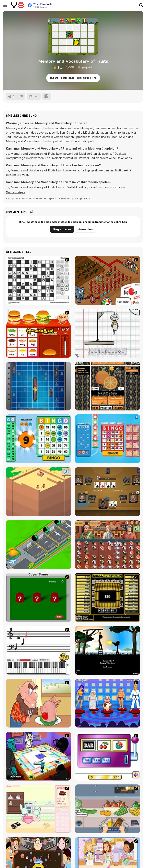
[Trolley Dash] (108, 809)
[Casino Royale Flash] (108, 756)
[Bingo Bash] (108, 439)
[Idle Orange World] (108, 386)
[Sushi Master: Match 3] (108, 545)
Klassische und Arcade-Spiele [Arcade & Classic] (38, 198)
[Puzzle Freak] (38, 756)
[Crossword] (38, 280)
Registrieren (62, 229)
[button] (15, 192)
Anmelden (85, 229)
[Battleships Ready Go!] (38, 386)
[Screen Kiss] (108, 703)
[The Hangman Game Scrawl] (108, 333)
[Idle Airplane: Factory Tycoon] (38, 545)
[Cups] (38, 597)
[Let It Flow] (108, 280)
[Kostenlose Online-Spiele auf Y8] (18, 5)
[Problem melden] (34, 96)
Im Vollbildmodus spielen (73, 78)
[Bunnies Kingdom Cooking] (38, 809)
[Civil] (108, 650)
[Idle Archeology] (38, 492)
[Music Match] (38, 650)
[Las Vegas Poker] (108, 492)
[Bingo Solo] (38, 439)
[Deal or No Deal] (108, 597)
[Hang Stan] (38, 703)
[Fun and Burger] (38, 333)
